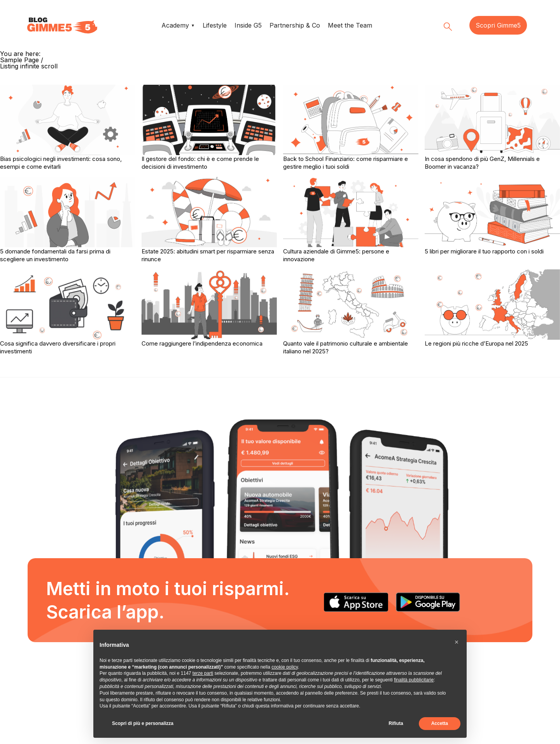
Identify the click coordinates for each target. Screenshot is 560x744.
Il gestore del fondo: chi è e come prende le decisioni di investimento (200, 163)
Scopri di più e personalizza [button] (143, 723)
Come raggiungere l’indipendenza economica (202, 343)
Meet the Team (350, 25)
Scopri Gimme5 (498, 25)
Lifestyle (215, 25)
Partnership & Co (295, 25)
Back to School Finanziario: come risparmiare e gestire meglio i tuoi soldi (346, 163)
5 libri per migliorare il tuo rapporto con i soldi (484, 251)
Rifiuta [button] (396, 723)
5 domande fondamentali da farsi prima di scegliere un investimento (55, 255)
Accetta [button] (440, 723)
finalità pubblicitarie (414, 680)
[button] (457, 642)
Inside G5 (248, 25)
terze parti (203, 673)
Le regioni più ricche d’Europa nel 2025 (476, 343)
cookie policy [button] (285, 667)
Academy (175, 25)
